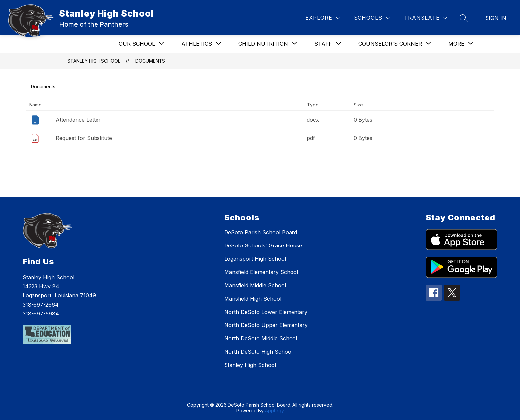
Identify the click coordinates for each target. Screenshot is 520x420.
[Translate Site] (426, 18)
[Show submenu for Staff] (323, 44)
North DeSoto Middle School (261, 338)
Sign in (496, 18)
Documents (150, 61)
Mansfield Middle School (255, 285)
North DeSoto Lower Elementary (266, 312)
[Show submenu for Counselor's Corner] (390, 44)
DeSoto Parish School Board (261, 232)
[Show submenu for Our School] (137, 44)
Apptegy (274, 411)
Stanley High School (94, 61)
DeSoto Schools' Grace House (263, 245)
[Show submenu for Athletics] (197, 44)
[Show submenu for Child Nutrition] (263, 44)
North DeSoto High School (258, 352)
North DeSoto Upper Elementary (266, 325)
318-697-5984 (41, 314)
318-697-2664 (41, 305)
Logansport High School (255, 259)
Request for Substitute (84, 138)
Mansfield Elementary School (261, 272)
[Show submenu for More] (456, 44)
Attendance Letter (78, 120)
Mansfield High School (253, 299)
